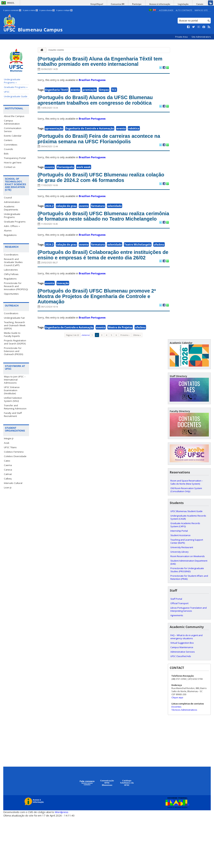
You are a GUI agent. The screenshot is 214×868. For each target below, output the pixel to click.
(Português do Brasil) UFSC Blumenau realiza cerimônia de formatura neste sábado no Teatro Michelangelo (103, 250)
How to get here (13, 163)
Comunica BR (127, 4)
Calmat (8, 474)
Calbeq (8, 479)
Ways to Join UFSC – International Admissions (15, 380)
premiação (89, 99)
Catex (7, 461)
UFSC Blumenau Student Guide (186, 562)
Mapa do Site (201, 10)
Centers (8, 140)
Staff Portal (176, 649)
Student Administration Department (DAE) (189, 613)
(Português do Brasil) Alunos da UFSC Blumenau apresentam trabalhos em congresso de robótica (92, 114)
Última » (137, 386)
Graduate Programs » (16, 87)
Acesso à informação (165, 4)
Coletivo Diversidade (15, 456)
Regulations (10, 235)
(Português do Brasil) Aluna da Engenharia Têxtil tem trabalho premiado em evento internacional (99, 66)
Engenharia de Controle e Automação (90, 146)
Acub (7, 443)
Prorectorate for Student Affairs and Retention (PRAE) (189, 628)
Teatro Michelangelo (138, 283)
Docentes (176, 757)
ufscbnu (159, 283)
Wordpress (62, 863)
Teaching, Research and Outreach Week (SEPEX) (15, 325)
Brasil (11, 3)
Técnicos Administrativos (184, 760)
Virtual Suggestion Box (182, 693)
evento (75, 99)
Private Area (182, 37)
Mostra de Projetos (120, 378)
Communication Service (13, 130)
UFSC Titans (10, 447)
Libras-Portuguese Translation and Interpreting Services (189, 660)
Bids (6, 154)
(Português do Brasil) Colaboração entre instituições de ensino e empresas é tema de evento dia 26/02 (101, 298)
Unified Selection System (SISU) (13, 399)
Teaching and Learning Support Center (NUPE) (187, 592)
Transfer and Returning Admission (15, 407)
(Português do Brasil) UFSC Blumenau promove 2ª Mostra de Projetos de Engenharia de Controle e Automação (103, 345)
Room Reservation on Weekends (188, 607)
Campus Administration (12, 122)
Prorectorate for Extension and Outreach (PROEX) (14, 351)
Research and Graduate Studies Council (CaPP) (13, 262)
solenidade (115, 235)
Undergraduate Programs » (12, 81)
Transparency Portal (15, 158)
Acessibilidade (166, 10)
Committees (11, 145)
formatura (98, 235)
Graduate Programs (15, 222)
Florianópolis (65, 194)
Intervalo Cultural (13, 483)
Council (8, 198)
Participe (144, 4)
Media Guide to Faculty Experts (12, 334)
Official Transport (179, 654)
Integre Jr (9, 439)
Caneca (8, 470)
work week (84, 194)
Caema (8, 465)
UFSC (7, 92)
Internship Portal (179, 581)
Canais (201, 4)
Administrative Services (183, 702)
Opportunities (11, 294)
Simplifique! (109, 4)
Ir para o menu (30, 10)
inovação (63, 331)
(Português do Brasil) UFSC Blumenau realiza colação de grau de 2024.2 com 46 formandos (103, 206)
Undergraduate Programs (12, 216)
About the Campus (14, 116)
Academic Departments (11, 208)
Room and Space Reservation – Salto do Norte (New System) (187, 533)
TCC (114, 99)
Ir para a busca (47, 10)
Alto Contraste (184, 10)
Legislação (186, 4)
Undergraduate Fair (14, 318)
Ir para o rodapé (64, 10)
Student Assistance (180, 586)
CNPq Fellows (11, 274)
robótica (134, 146)
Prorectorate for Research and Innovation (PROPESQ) (16, 286)
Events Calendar (13, 136)
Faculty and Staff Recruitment (13, 415)
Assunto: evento (56, 50)
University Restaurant (182, 598)
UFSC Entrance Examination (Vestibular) (12, 390)
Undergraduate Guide (16, 96)
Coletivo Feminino (14, 452)
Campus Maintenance (182, 698)
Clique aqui (177, 748)
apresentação (54, 146)
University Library (180, 602)
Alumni (8, 231)
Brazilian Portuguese (92, 89)
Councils (8, 149)
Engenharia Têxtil (57, 99)
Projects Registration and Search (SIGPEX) (15, 342)
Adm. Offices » (12, 226)
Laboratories (11, 270)
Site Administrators (201, 37)
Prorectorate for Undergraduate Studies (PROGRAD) (187, 620)
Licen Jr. (8, 488)
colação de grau (66, 235)
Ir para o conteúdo (12, 10)
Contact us (10, 167)
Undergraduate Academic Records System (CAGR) (188, 568)
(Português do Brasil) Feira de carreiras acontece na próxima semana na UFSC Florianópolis (94, 161)
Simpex (104, 99)
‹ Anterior (86, 386)
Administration (12, 202)
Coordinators (11, 255)
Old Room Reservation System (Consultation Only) (186, 540)
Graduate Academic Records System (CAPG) (185, 575)
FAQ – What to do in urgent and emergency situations (186, 687)
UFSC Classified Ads (181, 707)
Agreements (177, 666)
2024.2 (49, 235)
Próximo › (125, 386)
